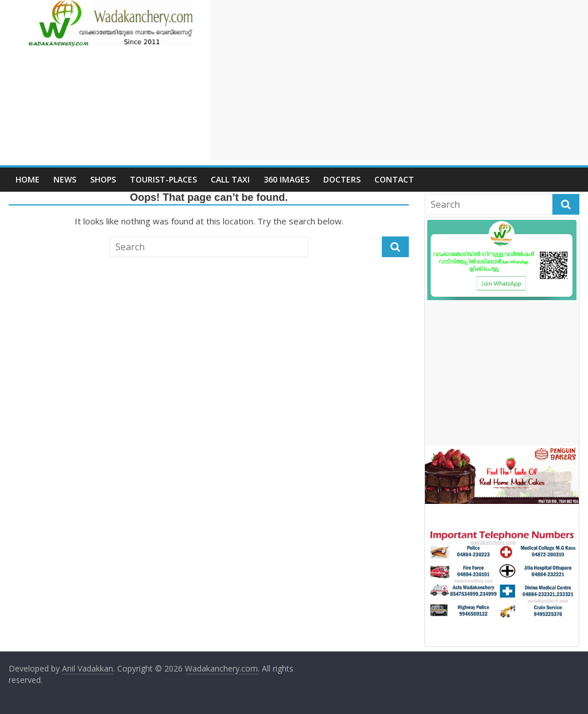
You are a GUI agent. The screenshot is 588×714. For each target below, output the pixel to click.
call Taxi (230, 179)
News (65, 179)
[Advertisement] (399, 80)
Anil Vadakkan (88, 668)
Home (28, 179)
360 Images (287, 179)
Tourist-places (163, 179)
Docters (342, 179)
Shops (103, 179)
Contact (394, 179)
